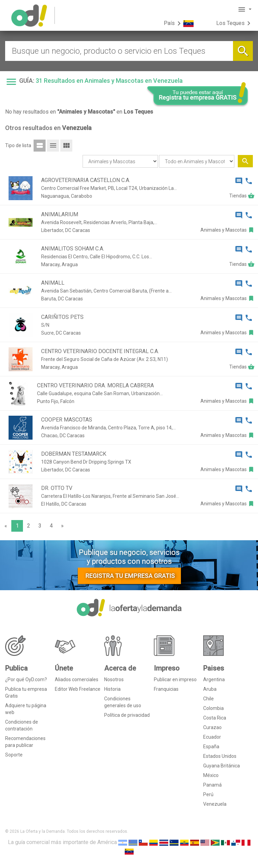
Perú (208, 794)
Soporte (14, 755)
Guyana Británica (222, 766)
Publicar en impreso (175, 679)
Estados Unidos (220, 756)
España (211, 747)
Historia (112, 689)
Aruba (210, 689)
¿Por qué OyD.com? (26, 679)
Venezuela (215, 804)
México (211, 775)
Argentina (214, 679)
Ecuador (212, 737)
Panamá (212, 785)
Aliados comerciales (77, 679)
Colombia (213, 708)
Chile (208, 699)
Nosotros (114, 679)
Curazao (212, 727)
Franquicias (166, 689)
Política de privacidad (127, 715)
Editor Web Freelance (78, 689)
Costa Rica (215, 718)
